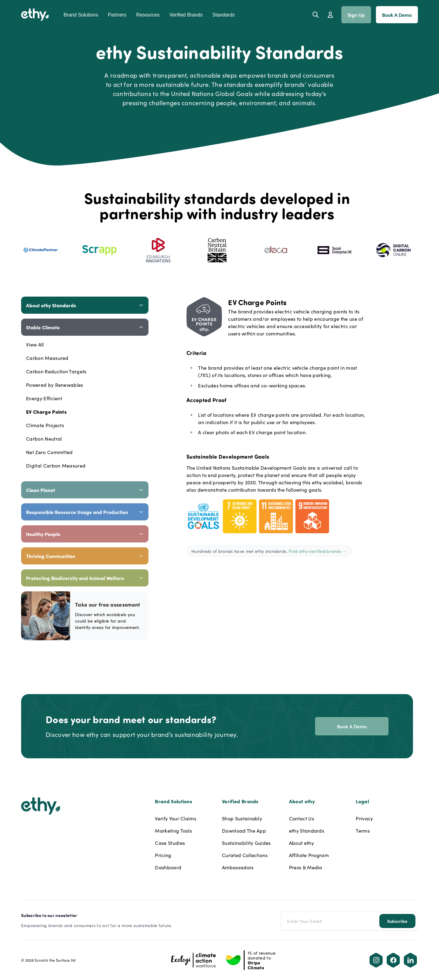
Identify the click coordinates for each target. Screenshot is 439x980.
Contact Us (302, 818)
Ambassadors (238, 867)
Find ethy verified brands (318, 551)
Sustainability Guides (246, 843)
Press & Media (306, 867)
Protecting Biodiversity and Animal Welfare (85, 578)
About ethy (301, 843)
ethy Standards (307, 830)
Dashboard (168, 867)
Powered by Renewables (55, 385)
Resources (148, 15)
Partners (117, 15)
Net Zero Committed (49, 452)
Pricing (163, 855)
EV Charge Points (46, 412)
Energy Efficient (44, 398)
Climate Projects (45, 425)
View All (35, 344)
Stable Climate (85, 327)
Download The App (244, 830)
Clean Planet (85, 490)
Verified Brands (186, 15)
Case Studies (170, 843)
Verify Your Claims (176, 818)
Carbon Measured (47, 358)
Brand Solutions (81, 15)
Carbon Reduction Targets (56, 371)
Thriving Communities (85, 556)
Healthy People (85, 534)
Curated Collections (245, 855)
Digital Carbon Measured (56, 465)
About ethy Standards (85, 305)
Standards (224, 15)
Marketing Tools (173, 830)
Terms (363, 830)
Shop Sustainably (242, 818)
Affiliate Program (309, 855)
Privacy (364, 818)
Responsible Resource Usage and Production (85, 512)
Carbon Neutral (44, 438)
